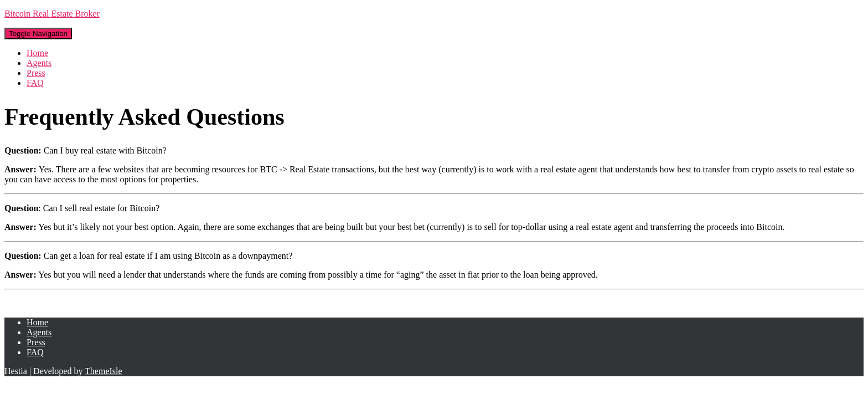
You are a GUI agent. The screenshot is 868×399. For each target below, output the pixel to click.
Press (36, 73)
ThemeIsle (104, 371)
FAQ (35, 83)
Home (37, 53)
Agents (39, 63)
